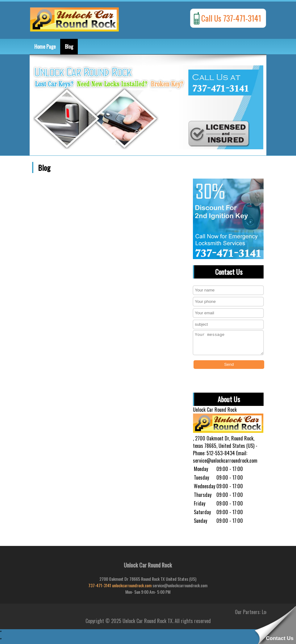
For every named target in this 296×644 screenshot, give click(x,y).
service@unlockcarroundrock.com (225, 460)
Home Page (45, 47)
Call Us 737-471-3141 (231, 18)
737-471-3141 (100, 585)
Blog (69, 47)
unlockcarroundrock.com (132, 585)
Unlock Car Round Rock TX (148, 621)
